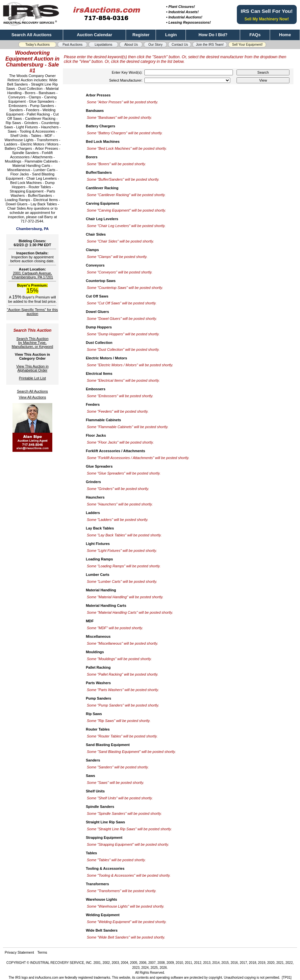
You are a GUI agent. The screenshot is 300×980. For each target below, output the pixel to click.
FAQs (255, 35)
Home (285, 35)
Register (141, 35)
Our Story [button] (155, 45)
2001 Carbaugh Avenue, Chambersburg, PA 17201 (33, 275)
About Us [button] (131, 45)
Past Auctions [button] (73, 45)
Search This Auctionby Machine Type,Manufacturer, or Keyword (33, 343)
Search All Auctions (32, 35)
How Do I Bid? (213, 35)
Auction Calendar (94, 35)
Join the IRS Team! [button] (210, 45)
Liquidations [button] (103, 45)
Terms (42, 952)
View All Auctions (32, 397)
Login (171, 35)
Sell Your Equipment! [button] (248, 45)
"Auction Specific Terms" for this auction (32, 312)
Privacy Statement (19, 952)
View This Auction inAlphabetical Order (32, 368)
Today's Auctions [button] (37, 45)
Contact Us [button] (180, 45)
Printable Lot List (33, 378)
